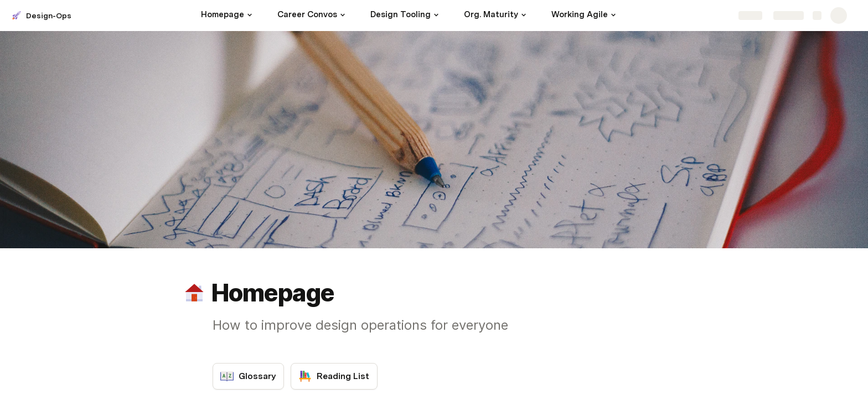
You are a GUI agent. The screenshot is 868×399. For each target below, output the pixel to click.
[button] (250, 15)
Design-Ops (49, 16)
